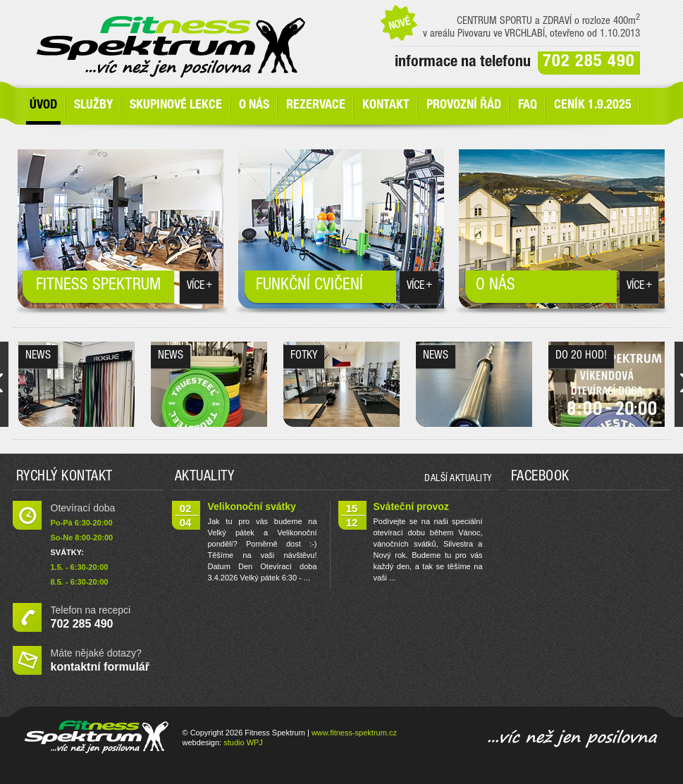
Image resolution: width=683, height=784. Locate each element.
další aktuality (458, 479)
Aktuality (205, 478)
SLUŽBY (93, 106)
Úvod (43, 106)
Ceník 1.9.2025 (593, 106)
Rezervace (316, 106)
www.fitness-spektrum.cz (354, 733)
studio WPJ (243, 742)
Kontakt (386, 106)
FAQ (528, 106)
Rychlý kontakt (64, 478)
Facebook (540, 478)
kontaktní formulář (100, 667)
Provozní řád (464, 106)
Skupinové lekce (176, 106)
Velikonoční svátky (252, 506)
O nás (254, 106)
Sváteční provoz (411, 506)
